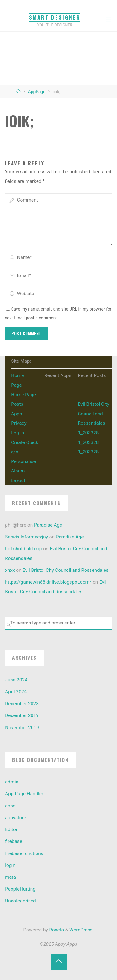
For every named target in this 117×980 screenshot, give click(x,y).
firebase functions (24, 853)
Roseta (56, 930)
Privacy (19, 423)
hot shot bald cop (23, 549)
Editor (11, 829)
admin (12, 782)
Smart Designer (55, 17)
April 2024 (16, 692)
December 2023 (22, 704)
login (10, 865)
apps (10, 806)
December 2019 (22, 715)
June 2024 (16, 680)
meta (10, 877)
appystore (15, 818)
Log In (17, 433)
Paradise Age (48, 525)
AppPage (37, 92)
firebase (14, 841)
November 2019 (22, 728)
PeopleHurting (20, 889)
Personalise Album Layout (23, 471)
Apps (16, 414)
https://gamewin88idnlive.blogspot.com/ (48, 582)
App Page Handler (24, 794)
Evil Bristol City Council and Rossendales (93, 414)
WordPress (81, 930)
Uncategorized (20, 901)
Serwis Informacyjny (27, 537)
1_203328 (88, 433)
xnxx (10, 570)
